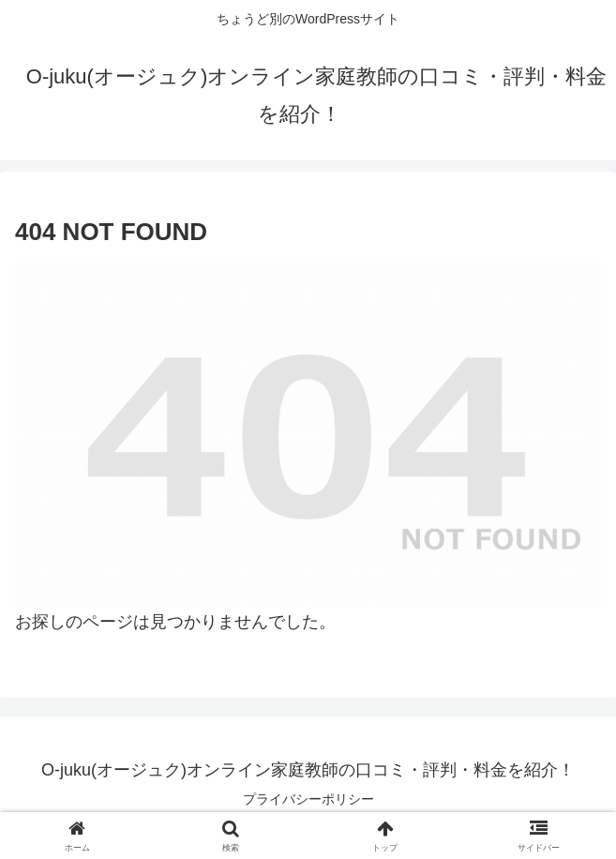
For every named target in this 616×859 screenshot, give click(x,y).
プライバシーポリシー (308, 799)
